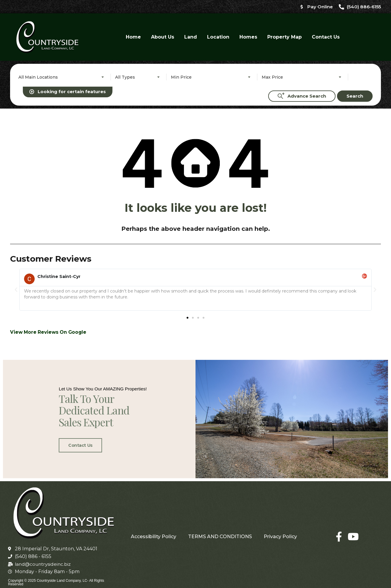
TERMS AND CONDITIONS (220, 532)
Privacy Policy (280, 532)
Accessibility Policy (154, 532)
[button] (16, 171)
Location (218, 37)
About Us (163, 37)
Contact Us (326, 37)
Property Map (284, 37)
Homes (248, 37)
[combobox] (62, 77)
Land (191, 37)
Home (133, 37)
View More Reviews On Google (50, 214)
